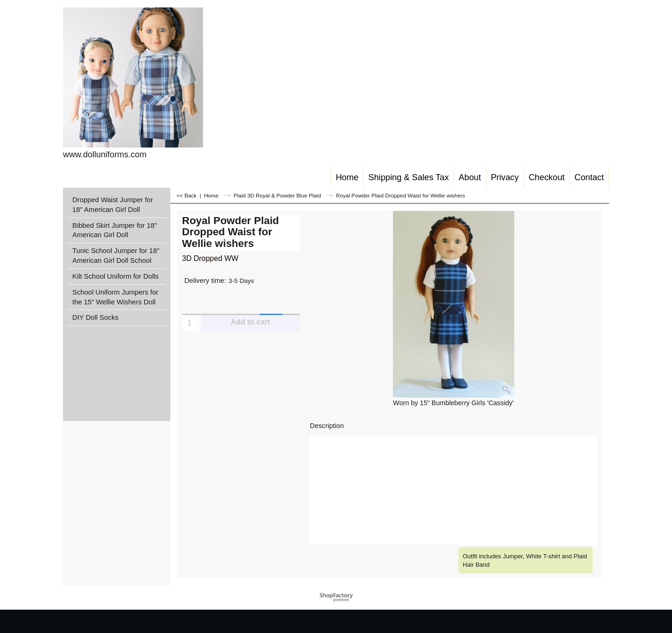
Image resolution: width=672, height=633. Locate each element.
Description (327, 426)
